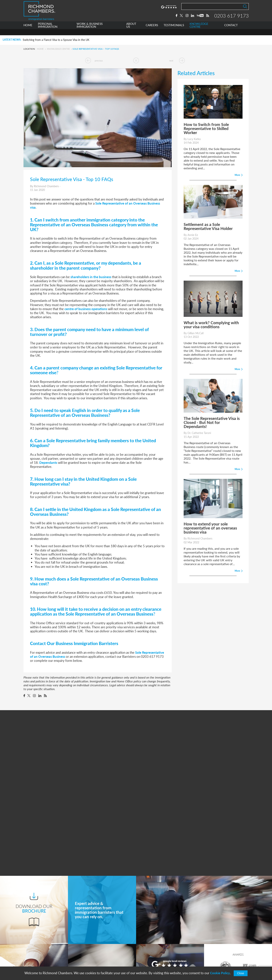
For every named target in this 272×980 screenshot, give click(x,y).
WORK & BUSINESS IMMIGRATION (90, 31)
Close (241, 973)
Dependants (48, 462)
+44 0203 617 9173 (156, 956)
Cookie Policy (220, 973)
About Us (88, 945)
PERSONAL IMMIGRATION (48, 31)
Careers (87, 953)
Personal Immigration (96, 931)
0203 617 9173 (231, 19)
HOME (28, 31)
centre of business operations (86, 309)
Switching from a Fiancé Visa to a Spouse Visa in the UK (56, 40)
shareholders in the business (91, 277)
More (170, 882)
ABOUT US (131, 31)
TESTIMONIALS (174, 31)
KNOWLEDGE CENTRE (199, 31)
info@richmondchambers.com (163, 959)
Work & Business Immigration (102, 938)
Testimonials (90, 960)
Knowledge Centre (58, 49)
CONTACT (231, 31)
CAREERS (152, 31)
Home (40, 49)
